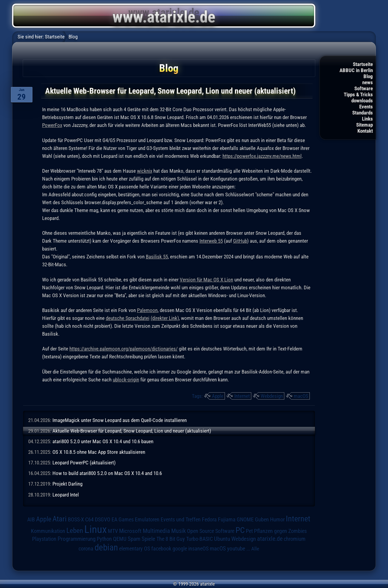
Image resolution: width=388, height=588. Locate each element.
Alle (255, 549)
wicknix (145, 171)
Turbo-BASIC (199, 539)
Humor (277, 520)
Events (366, 107)
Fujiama (227, 519)
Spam (134, 539)
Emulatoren (147, 519)
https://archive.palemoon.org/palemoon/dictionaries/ (124, 349)
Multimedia (156, 531)
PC (240, 530)
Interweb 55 (211, 241)
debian (106, 547)
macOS (301, 396)
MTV (113, 531)
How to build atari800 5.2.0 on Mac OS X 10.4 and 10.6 (107, 473)
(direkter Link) (165, 318)
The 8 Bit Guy (171, 539)
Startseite (363, 64)
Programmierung (77, 539)
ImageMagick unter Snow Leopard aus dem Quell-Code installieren (120, 420)
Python (104, 539)
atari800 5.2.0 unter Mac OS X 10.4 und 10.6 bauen (103, 441)
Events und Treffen (181, 520)
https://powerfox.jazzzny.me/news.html (262, 156)
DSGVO (103, 520)
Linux (95, 529)
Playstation (44, 539)
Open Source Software (211, 531)
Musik (179, 531)
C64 (89, 520)
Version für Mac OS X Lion (206, 280)
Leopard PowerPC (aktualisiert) (84, 463)
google (180, 549)
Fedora (209, 519)
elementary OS (135, 548)
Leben (75, 531)
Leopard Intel (66, 495)
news (368, 82)
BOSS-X (76, 520)
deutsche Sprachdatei (128, 318)
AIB (31, 520)
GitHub (240, 241)
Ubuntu (222, 539)
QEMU (120, 539)
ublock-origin (126, 380)
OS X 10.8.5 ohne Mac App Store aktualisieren (99, 452)
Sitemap (365, 125)
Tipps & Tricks (358, 95)
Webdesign (272, 396)
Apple (218, 396)
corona (86, 549)
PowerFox (52, 125)
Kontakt (365, 131)
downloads (362, 101)
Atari (60, 519)
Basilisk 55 (157, 257)
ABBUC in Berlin (356, 70)
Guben (262, 520)
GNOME (245, 519)
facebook (161, 549)
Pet (249, 531)
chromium (295, 539)
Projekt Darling (67, 484)
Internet (242, 396)
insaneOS (198, 549)
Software (364, 88)
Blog (368, 76)
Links (367, 119)
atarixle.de (270, 539)
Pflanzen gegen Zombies (280, 531)
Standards (363, 113)
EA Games (123, 520)
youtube (236, 548)
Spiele (148, 539)
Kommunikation (48, 531)
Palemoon (147, 310)
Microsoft (130, 531)
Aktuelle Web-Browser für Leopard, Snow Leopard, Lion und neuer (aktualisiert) (132, 431)
